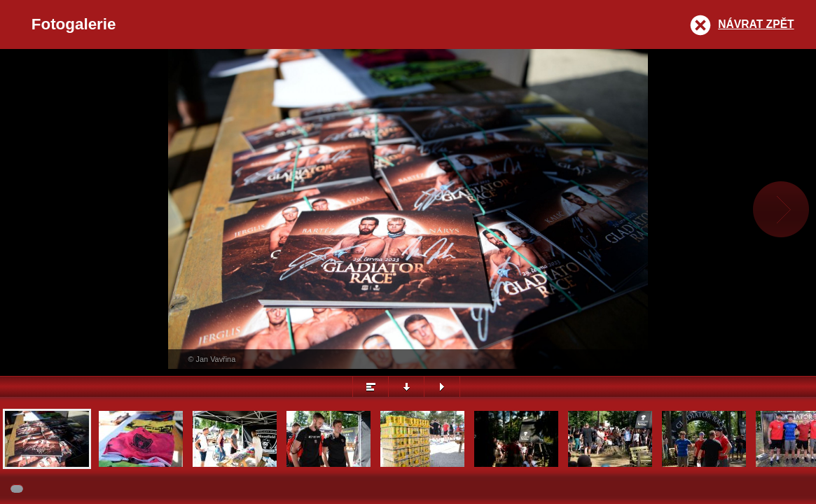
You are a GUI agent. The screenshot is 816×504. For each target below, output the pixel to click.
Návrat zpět (756, 24)
